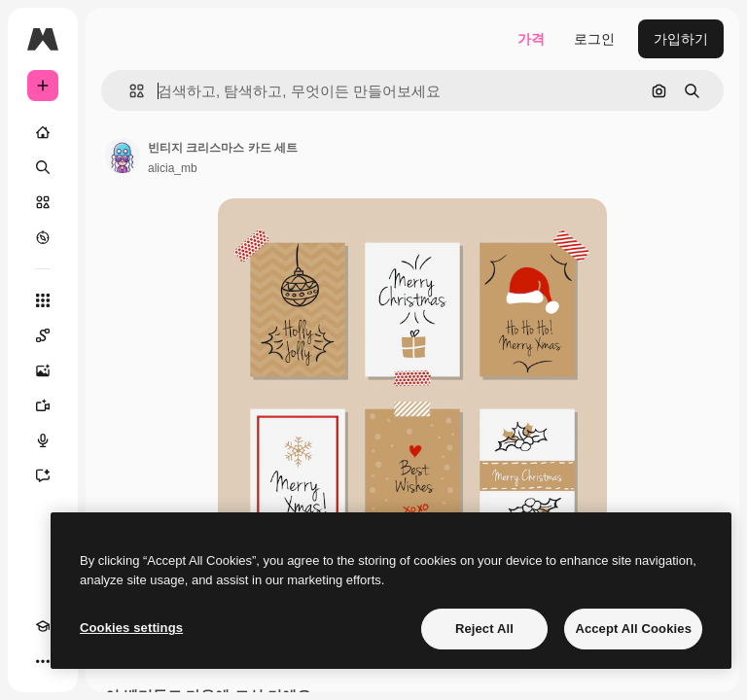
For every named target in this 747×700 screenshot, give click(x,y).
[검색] (43, 167)
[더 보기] (43, 661)
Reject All (484, 629)
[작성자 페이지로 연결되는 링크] (123, 156)
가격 (531, 39)
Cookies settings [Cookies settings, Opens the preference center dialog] (131, 628)
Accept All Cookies (633, 629)
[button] (129, 91)
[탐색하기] (43, 237)
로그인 (594, 39)
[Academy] (43, 626)
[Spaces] (43, 335)
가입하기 (681, 39)
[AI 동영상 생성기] (43, 405)
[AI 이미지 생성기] (43, 370)
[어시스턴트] (43, 475)
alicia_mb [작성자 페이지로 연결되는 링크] (173, 168)
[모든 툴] (43, 300)
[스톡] (43, 202)
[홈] (43, 132)
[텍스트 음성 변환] (43, 440)
